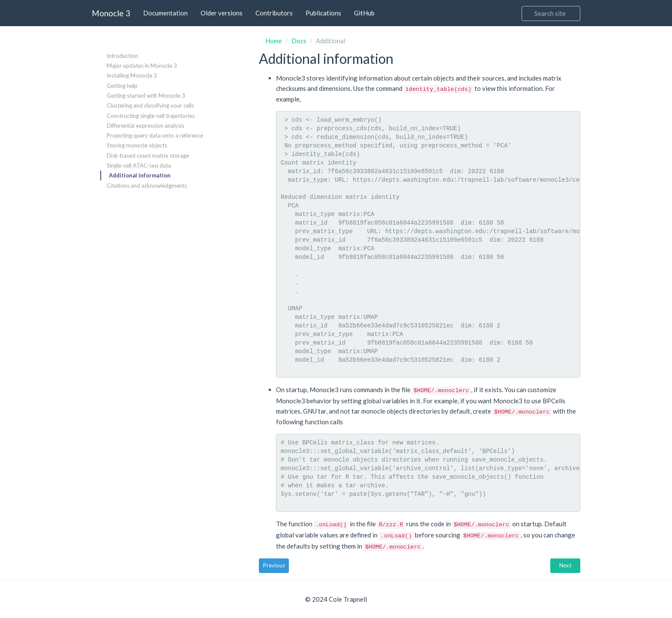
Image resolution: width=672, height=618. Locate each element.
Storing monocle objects (137, 145)
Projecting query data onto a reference (155, 135)
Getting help (122, 86)
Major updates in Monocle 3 (142, 66)
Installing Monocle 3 (132, 75)
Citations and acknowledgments (147, 186)
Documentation (165, 13)
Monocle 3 (111, 13)
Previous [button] (274, 565)
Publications (323, 13)
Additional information (140, 175)
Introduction (122, 56)
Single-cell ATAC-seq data (139, 165)
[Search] (551, 13)
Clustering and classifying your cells (150, 105)
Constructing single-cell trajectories (151, 116)
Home (274, 41)
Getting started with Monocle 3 (146, 96)
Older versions (222, 13)
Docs (299, 41)
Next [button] (565, 565)
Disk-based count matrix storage (148, 156)
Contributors (274, 13)
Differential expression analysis (145, 126)
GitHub (364, 13)
